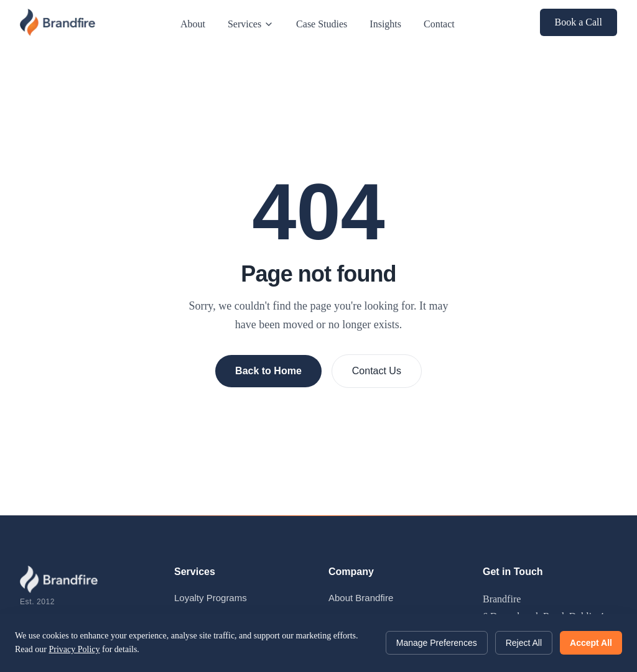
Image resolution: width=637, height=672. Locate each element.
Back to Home (268, 371)
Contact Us (377, 371)
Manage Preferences (437, 643)
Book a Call (579, 22)
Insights (385, 24)
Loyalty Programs (211, 598)
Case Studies (322, 24)
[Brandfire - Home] (58, 22)
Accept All (591, 643)
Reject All (524, 643)
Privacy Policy (74, 649)
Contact (439, 24)
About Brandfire (361, 598)
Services (251, 24)
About (193, 24)
